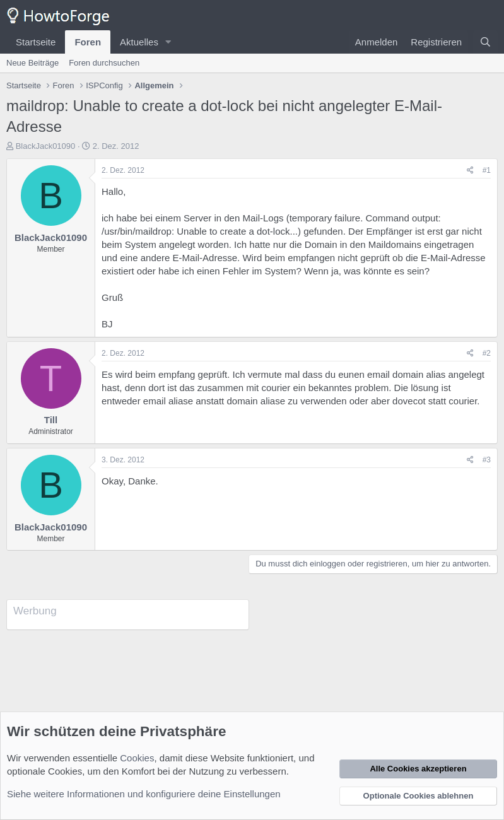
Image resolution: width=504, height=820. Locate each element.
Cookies (137, 758)
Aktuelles (139, 42)
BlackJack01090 (46, 146)
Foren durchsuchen (104, 63)
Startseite (36, 42)
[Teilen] (470, 171)
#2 (487, 353)
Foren (88, 42)
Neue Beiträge (32, 63)
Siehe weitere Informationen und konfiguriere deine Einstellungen (144, 794)
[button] (168, 42)
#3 (487, 460)
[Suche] (485, 42)
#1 (487, 170)
